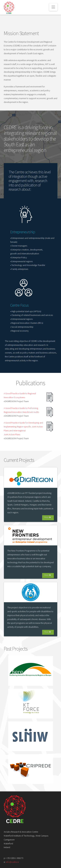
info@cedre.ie (12, 862)
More (47, 518)
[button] (53, 7)
